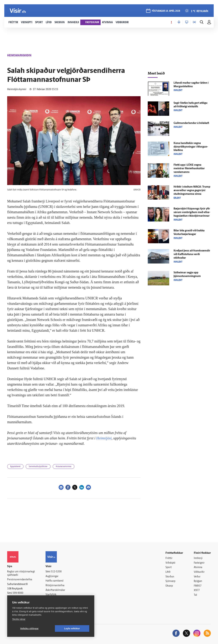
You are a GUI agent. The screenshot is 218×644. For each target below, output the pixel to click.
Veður (197, 577)
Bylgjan (198, 581)
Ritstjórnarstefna (55, 586)
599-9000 (18, 593)
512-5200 (56, 572)
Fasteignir (199, 563)
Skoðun (170, 577)
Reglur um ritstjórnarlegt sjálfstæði (21, 573)
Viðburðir (199, 572)
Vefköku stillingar (29, 629)
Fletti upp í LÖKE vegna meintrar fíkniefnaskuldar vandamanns (189, 169)
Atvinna (198, 567)
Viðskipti (170, 563)
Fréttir (169, 558)
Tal (195, 595)
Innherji (198, 558)
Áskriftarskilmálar (55, 590)
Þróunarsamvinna (64, 467)
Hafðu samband (54, 581)
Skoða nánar (19, 619)
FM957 (198, 586)
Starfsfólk (51, 595)
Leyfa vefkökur (72, 629)
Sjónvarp (170, 581)
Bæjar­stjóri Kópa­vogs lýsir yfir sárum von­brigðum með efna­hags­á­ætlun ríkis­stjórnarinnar (192, 212)
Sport (169, 567)
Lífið (168, 572)
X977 (197, 590)
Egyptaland (15, 467)
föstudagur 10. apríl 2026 (166, 11)
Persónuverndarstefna (20, 580)
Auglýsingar (52, 576)
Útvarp (169, 586)
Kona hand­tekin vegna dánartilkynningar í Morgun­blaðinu (191, 147)
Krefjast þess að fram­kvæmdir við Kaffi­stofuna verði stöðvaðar (192, 254)
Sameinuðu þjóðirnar (38, 467)
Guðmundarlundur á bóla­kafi (191, 123)
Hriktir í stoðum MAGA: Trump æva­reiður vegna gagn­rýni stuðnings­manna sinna (192, 191)
